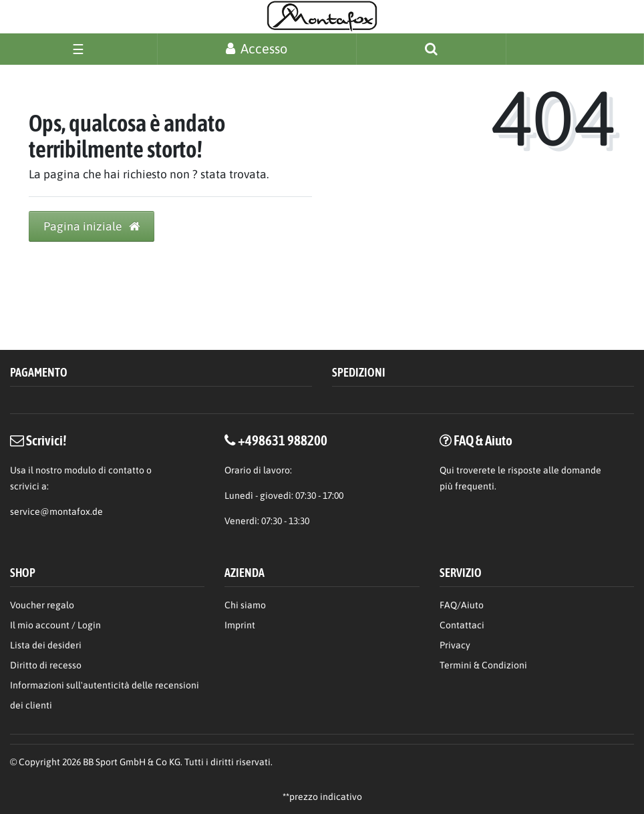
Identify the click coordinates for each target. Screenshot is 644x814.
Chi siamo (245, 605)
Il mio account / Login (55, 625)
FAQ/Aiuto (462, 605)
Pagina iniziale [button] (92, 226)
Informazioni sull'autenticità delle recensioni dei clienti (105, 695)
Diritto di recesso (46, 665)
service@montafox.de (56, 512)
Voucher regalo (42, 605)
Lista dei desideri (46, 645)
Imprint (240, 625)
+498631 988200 (283, 440)
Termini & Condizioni (483, 665)
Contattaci (462, 625)
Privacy (455, 645)
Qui (447, 470)
